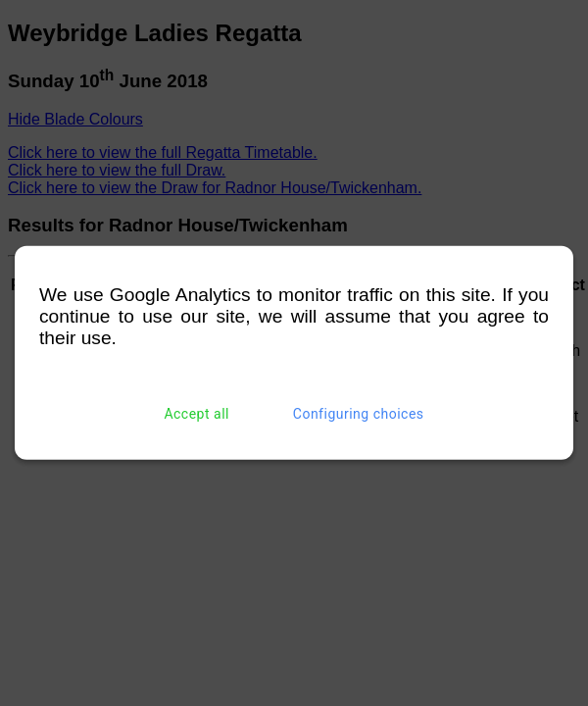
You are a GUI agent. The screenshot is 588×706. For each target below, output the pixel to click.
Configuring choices (359, 414)
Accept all (196, 414)
